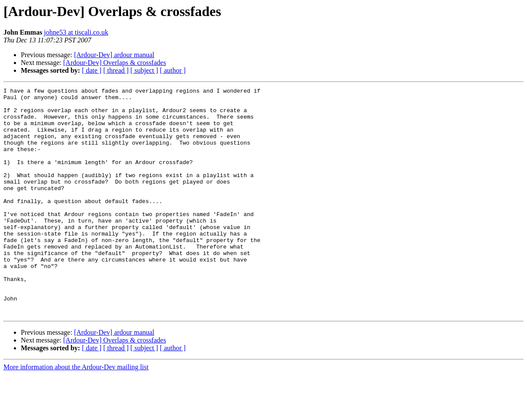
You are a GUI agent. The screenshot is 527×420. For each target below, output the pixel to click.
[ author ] (173, 70)
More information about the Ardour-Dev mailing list (76, 412)
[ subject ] (144, 70)
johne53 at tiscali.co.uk (76, 32)
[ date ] (92, 70)
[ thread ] (116, 70)
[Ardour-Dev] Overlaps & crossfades (115, 63)
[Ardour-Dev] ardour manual (114, 55)
